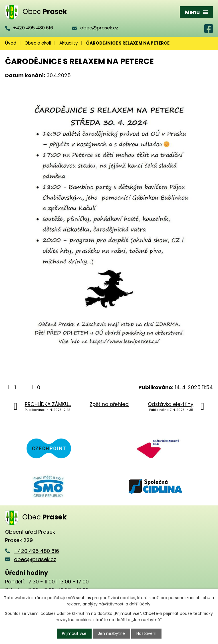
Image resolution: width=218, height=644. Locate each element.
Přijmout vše (74, 633)
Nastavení (146, 633)
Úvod (11, 43)
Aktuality (69, 43)
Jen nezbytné (111, 633)
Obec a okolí (38, 43)
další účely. (140, 604)
